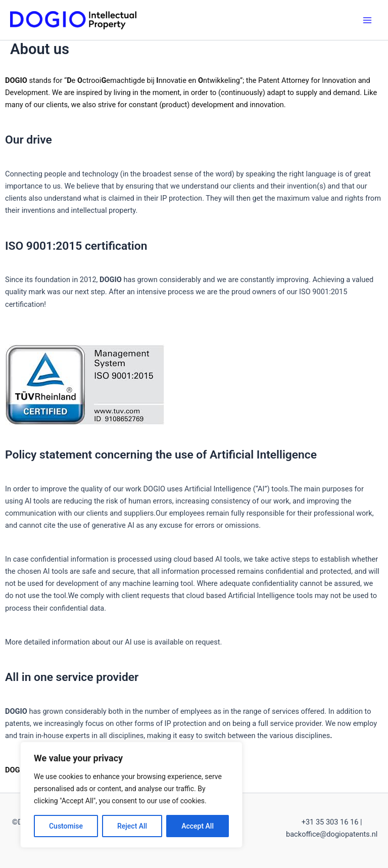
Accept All (198, 826)
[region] (131, 795)
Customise (66, 826)
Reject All (132, 826)
